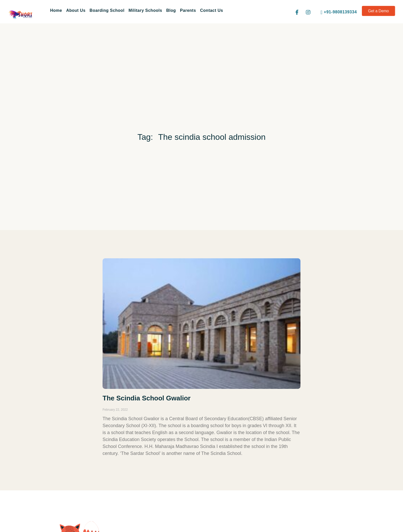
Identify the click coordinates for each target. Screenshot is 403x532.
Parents (188, 10)
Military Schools (145, 10)
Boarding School (107, 10)
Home (56, 10)
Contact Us (212, 10)
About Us (76, 10)
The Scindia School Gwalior (146, 398)
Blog (171, 10)
